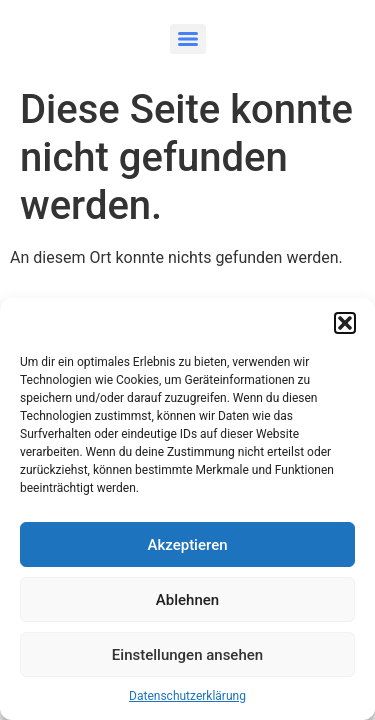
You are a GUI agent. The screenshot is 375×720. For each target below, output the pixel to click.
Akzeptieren (187, 545)
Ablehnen (187, 600)
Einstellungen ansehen (187, 655)
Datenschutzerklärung (187, 696)
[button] (345, 323)
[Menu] (188, 39)
